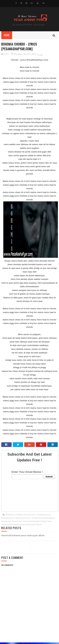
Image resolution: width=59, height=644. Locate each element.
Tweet (40, 56)
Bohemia (10, 516)
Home (7, 37)
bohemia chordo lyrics (26, 516)
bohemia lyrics (44, 516)
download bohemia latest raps (37, 523)
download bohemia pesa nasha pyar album (22, 526)
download (17, 523)
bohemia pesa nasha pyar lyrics (16, 520)
